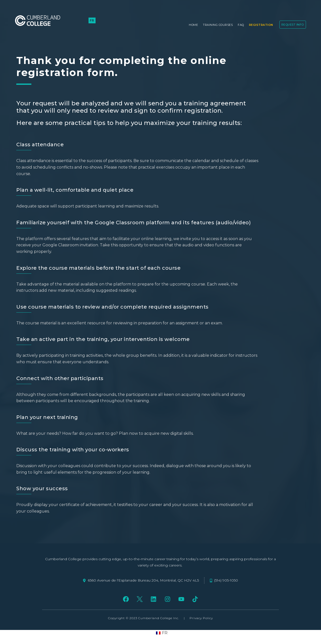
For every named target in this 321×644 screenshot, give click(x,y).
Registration (261, 25)
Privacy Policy (201, 618)
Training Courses (218, 25)
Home (193, 25)
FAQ (241, 25)
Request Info (293, 25)
